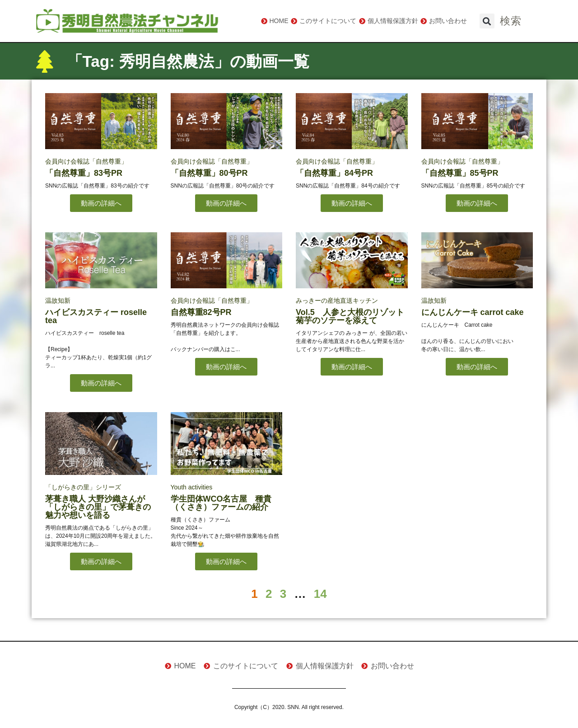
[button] (487, 21)
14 (320, 594)
